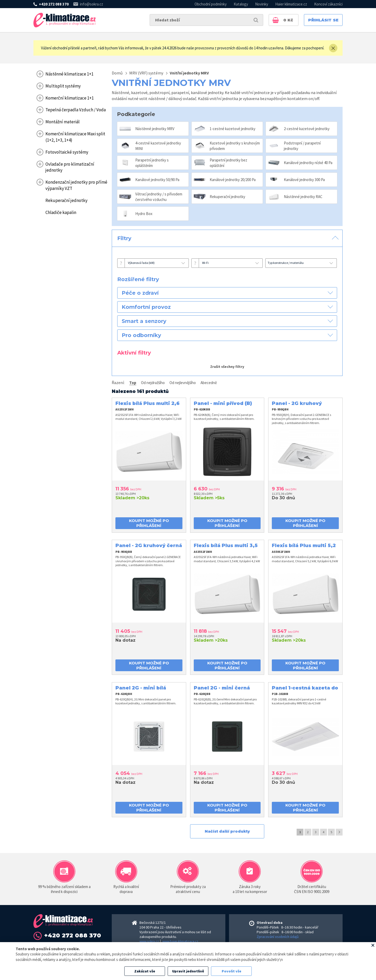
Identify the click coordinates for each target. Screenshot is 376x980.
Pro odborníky (141, 335)
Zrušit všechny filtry (227, 367)
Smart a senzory (144, 321)
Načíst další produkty (227, 831)
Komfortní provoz (146, 307)
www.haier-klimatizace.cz (180, 941)
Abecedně (209, 383)
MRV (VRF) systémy (146, 73)
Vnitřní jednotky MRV (189, 73)
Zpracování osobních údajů (278, 937)
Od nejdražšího (153, 383)
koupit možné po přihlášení (149, 523)
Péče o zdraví (140, 293)
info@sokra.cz (92, 4)
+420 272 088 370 (54, 4)
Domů (117, 73)
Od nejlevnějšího (183, 383)
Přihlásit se (323, 20)
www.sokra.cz (149, 941)
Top (133, 383)
